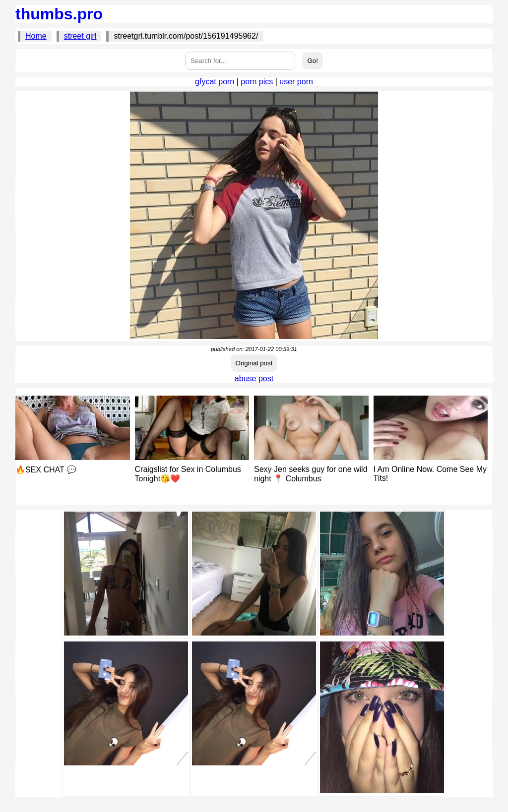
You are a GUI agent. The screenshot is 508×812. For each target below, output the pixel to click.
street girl (80, 36)
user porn (296, 82)
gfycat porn (215, 82)
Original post (254, 363)
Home (36, 36)
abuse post (254, 378)
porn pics (257, 82)
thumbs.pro (59, 14)
